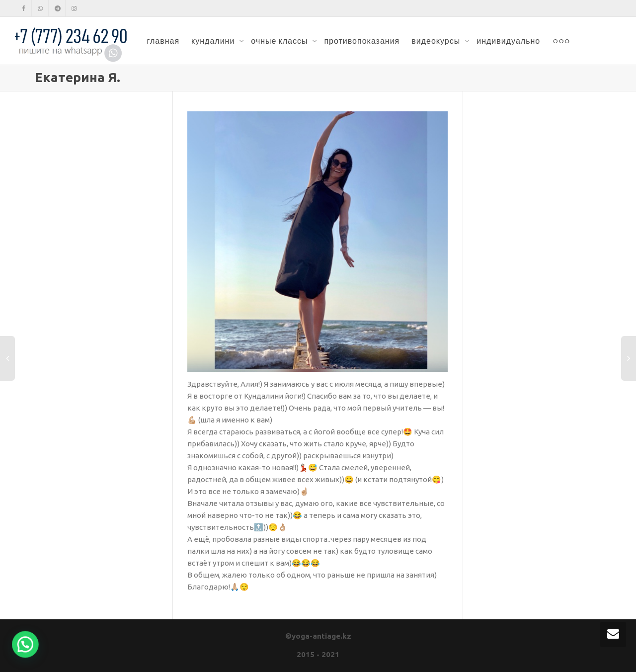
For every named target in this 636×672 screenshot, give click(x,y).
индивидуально (508, 41)
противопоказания (362, 41)
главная (163, 41)
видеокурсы (437, 41)
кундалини (214, 41)
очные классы (280, 41)
